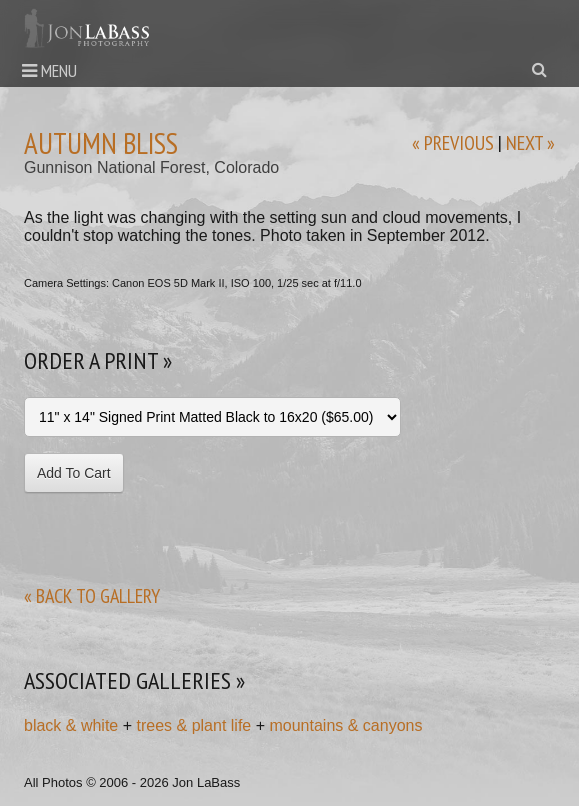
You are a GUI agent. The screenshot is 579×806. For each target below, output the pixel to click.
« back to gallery (92, 596)
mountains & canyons (345, 725)
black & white (71, 725)
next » (530, 143)
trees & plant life (194, 725)
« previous (453, 143)
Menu (49, 70)
